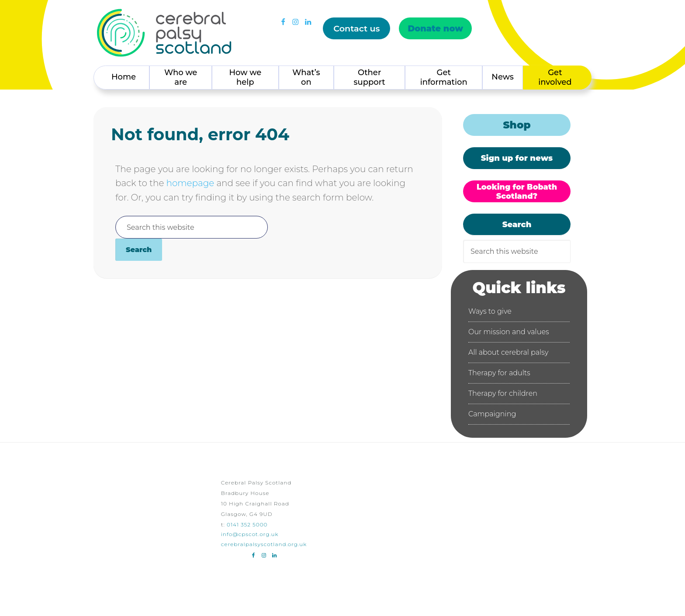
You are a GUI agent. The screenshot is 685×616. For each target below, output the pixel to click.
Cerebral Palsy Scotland (164, 33)
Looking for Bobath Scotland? (517, 191)
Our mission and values (509, 332)
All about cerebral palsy (508, 352)
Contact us (356, 28)
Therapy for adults (499, 373)
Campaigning (492, 414)
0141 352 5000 (247, 524)
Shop (517, 125)
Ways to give (490, 311)
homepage (190, 183)
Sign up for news (517, 158)
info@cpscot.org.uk (250, 534)
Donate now (435, 28)
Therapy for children (503, 393)
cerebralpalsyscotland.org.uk (264, 544)
